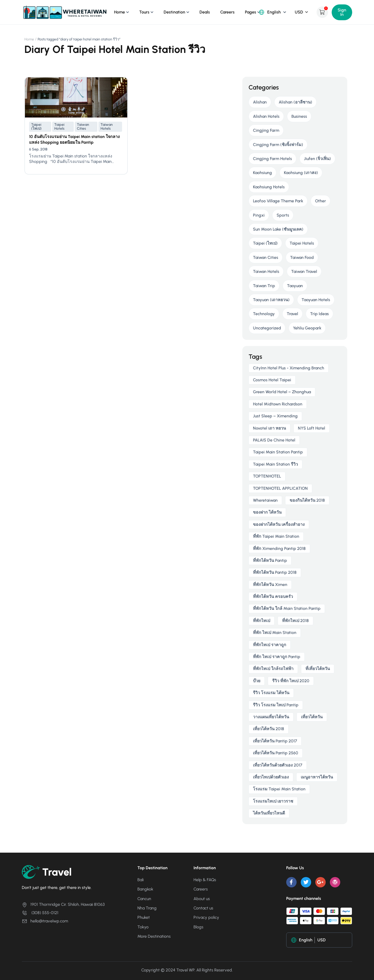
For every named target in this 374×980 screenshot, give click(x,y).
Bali (141, 880)
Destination (174, 12)
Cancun (144, 899)
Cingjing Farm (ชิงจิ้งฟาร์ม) (278, 145)
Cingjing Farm (266, 130)
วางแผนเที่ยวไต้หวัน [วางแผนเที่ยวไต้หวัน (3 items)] (271, 717)
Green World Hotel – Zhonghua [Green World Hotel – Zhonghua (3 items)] (282, 392)
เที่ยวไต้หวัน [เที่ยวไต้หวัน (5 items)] (312, 717)
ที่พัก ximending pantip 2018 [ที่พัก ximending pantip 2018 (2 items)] (279, 548)
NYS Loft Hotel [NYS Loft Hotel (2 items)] (312, 428)
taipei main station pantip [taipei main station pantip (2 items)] (278, 452)
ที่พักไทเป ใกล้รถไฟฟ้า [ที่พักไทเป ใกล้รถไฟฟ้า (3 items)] (273, 669)
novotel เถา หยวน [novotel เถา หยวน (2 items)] (269, 428)
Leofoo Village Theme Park (278, 201)
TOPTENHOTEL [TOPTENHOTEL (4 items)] (267, 476)
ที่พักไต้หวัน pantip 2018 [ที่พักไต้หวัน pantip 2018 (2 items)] (275, 572)
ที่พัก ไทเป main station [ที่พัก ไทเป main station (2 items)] (275, 633)
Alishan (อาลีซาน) (295, 102)
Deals (205, 12)
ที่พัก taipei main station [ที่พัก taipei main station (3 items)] (276, 536)
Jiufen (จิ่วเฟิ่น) (317, 159)
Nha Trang (147, 908)
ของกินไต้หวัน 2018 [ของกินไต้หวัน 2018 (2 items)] (307, 500)
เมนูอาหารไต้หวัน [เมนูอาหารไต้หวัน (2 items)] (317, 777)
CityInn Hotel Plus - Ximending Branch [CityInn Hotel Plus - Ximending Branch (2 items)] (289, 368)
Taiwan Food (302, 257)
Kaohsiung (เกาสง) (301, 173)
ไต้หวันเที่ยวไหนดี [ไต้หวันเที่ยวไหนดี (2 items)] (269, 813)
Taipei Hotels (59, 127)
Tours (144, 12)
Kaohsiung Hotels (269, 187)
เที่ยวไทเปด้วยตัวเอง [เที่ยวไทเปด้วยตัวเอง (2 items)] (271, 777)
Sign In (342, 12)
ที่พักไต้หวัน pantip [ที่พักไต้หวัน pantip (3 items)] (270, 560)
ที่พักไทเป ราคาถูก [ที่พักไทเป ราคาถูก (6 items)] (270, 645)
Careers (227, 12)
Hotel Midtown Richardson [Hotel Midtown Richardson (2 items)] (278, 404)
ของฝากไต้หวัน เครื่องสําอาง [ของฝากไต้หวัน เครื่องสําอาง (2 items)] (279, 524)
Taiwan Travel (304, 271)
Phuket (144, 917)
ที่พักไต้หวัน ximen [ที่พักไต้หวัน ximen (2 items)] (270, 585)
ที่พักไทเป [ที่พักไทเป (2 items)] (262, 621)
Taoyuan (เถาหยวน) (271, 300)
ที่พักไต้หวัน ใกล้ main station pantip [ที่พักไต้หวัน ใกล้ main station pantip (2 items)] (287, 608)
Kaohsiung (262, 173)
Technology (264, 314)
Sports (283, 215)
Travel (292, 314)
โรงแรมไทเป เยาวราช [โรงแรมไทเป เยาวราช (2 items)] (273, 801)
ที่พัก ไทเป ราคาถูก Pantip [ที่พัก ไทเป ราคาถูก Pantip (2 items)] (277, 657)
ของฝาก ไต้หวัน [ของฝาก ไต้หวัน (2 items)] (267, 512)
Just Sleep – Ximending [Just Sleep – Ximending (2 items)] (275, 416)
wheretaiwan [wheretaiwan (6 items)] (265, 500)
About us (202, 899)
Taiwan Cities (83, 127)
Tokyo (143, 927)
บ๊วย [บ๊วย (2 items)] (257, 681)
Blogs (198, 927)
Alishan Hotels (266, 116)
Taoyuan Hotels (316, 300)
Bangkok (145, 889)
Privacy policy (206, 917)
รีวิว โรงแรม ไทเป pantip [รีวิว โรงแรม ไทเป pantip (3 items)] (276, 705)
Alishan (260, 102)
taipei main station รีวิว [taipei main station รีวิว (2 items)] (275, 464)
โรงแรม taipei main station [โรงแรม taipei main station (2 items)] (279, 789)
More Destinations (154, 936)
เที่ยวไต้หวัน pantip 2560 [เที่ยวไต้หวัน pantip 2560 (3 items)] (276, 753)
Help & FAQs (205, 880)
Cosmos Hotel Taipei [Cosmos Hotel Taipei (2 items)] (272, 380)
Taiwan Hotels (107, 127)
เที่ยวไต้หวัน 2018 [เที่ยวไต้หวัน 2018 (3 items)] (269, 729)
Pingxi (259, 215)
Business (299, 116)
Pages (251, 12)
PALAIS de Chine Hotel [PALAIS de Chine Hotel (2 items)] (274, 440)
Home (119, 12)
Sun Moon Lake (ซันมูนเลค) (278, 229)
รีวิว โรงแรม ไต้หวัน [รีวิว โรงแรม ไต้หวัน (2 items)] (271, 693)
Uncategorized (267, 328)
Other (320, 201)
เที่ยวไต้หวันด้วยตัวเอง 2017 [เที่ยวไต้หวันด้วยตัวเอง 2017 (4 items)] (278, 765)
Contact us (203, 908)
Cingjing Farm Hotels (272, 159)
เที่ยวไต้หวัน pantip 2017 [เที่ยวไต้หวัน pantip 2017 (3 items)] (275, 741)
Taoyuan (295, 286)
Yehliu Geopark (307, 328)
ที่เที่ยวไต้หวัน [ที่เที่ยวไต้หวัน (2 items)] (318, 669)
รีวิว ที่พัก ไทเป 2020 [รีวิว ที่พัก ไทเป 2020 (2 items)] (291, 681)
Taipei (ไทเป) (36, 127)
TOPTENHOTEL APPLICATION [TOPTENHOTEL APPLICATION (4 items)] (280, 488)
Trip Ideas (319, 314)
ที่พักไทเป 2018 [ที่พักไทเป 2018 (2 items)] (295, 621)
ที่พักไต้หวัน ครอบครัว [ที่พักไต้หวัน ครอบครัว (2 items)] (273, 596)
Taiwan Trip (264, 286)
